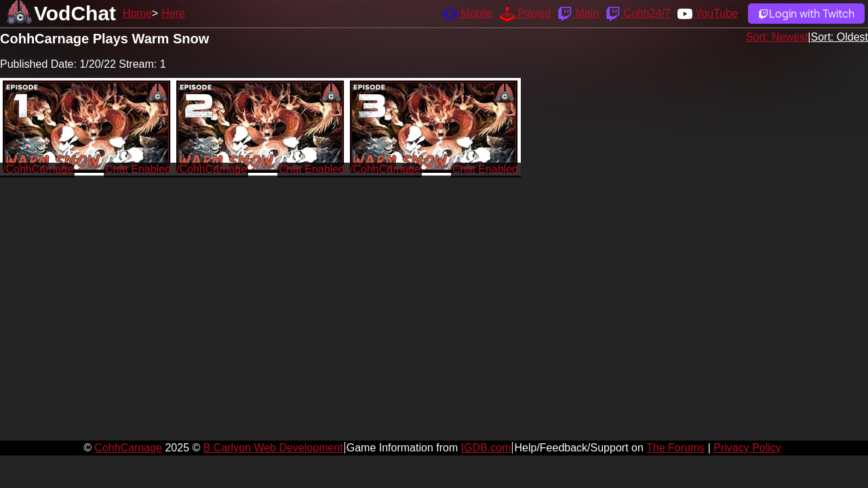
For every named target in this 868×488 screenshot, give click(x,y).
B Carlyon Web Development (273, 448)
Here (173, 13)
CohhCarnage (128, 448)
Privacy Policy (747, 448)
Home (137, 13)
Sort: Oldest (840, 37)
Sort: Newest (777, 37)
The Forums (675, 448)
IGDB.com (486, 448)
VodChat (75, 13)
